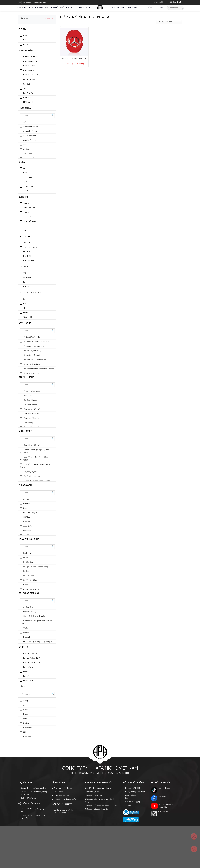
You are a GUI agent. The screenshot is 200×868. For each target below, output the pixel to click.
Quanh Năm (28, 317)
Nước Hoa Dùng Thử (32, 75)
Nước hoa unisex (68, 8)
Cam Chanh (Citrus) (32, 409)
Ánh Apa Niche (160, 790)
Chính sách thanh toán (94, 796)
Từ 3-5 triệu (28, 187)
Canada (27, 710)
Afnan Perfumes (30, 136)
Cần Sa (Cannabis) (31, 414)
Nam (25, 36)
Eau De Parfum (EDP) (32, 658)
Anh (25, 705)
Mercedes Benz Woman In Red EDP (74, 59)
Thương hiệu (119, 8)
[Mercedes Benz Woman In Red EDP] (74, 42)
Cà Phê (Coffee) (30, 405)
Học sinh (27, 637)
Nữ (24, 40)
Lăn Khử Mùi (28, 93)
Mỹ (24, 732)
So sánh (161, 8)
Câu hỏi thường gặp (133, 802)
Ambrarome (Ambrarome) (34, 346)
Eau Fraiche (28, 667)
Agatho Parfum (29, 140)
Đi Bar (26, 558)
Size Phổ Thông (30, 221)
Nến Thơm (28, 98)
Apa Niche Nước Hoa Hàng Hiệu (163, 806)
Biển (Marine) (29, 396)
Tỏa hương (24, 267)
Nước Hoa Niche (30, 62)
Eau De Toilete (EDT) (32, 663)
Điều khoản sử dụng (61, 796)
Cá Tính (27, 517)
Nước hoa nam (36, 8)
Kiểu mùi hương (26, 377)
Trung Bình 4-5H (30, 247)
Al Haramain (28, 149)
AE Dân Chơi (28, 607)
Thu (25, 308)
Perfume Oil (28, 681)
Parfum (26, 676)
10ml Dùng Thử (30, 208)
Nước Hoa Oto (29, 70)
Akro (25, 145)
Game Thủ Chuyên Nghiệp (34, 616)
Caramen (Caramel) (32, 418)
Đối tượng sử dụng (29, 593)
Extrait (26, 672)
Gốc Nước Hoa (29, 80)
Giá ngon (27, 168)
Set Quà (27, 84)
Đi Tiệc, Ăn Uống (30, 580)
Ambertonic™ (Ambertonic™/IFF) (36, 342)
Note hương (25, 323)
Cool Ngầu (28, 526)
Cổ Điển (27, 522)
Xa (24, 282)
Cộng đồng (148, 8)
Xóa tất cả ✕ (49, 18)
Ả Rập (26, 701)
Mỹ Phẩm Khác (29, 102)
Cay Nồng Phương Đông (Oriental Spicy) (36, 466)
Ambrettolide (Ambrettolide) (35, 360)
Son (25, 89)
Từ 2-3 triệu (28, 182)
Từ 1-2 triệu (28, 177)
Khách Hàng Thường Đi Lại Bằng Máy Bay (37, 643)
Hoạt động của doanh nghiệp (65, 799)
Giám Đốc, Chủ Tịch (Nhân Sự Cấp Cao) (36, 622)
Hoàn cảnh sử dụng (29, 539)
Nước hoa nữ (51, 8)
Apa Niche (159, 798)
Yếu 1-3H (27, 243)
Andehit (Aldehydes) (32, 391)
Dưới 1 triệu (28, 173)
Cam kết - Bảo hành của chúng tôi (98, 788)
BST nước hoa (87, 8)
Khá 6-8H (27, 252)
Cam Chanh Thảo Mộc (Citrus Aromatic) (34, 459)
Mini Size (27, 203)
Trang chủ (21, 8)
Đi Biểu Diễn (28, 562)
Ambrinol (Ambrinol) (32, 364)
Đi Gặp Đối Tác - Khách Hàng (36, 567)
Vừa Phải (27, 278)
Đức (25, 719)
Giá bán (22, 162)
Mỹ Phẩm (133, 8)
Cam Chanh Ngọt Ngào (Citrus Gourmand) (34, 451)
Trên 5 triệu (28, 191)
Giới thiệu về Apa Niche (63, 788)
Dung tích (24, 197)
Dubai (26, 714)
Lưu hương (24, 237)
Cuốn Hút (27, 531)
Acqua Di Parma (30, 131)
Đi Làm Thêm (29, 576)
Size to (26, 226)
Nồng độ (23, 647)
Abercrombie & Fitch (32, 127)
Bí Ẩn (25, 508)
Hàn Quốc (28, 728)
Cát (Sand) (28, 423)
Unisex (26, 45)
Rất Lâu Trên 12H (30, 261)
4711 (25, 122)
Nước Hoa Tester (30, 57)
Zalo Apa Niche (160, 813)
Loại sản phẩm (26, 51)
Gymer (26, 633)
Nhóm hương (25, 431)
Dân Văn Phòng (30, 612)
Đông (26, 313)
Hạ (25, 304)
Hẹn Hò (26, 585)
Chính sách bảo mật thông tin (96, 809)
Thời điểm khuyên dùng (30, 293)
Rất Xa (26, 287)
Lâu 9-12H (27, 256)
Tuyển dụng (58, 792)
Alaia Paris (28, 154)
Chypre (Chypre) (30, 472)
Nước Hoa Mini (29, 66)
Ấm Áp (26, 499)
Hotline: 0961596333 (133, 788)
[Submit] (182, 8)
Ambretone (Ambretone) (33, 355)
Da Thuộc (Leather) (32, 476)
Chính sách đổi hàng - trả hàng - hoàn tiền (101, 805)
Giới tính (23, 29)
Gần (25, 273)
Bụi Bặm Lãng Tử (30, 513)
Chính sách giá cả (92, 792)
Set (25, 231)
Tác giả (128, 805)
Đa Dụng (27, 553)
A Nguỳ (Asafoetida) (32, 337)
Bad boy (27, 504)
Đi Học (26, 571)
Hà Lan (26, 723)
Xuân (25, 299)
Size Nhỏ (27, 217)
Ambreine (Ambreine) (32, 351)
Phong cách (25, 485)
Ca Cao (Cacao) (30, 400)
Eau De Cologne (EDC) (32, 653)
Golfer (26, 628)
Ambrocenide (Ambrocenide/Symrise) (39, 369)
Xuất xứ (22, 687)
